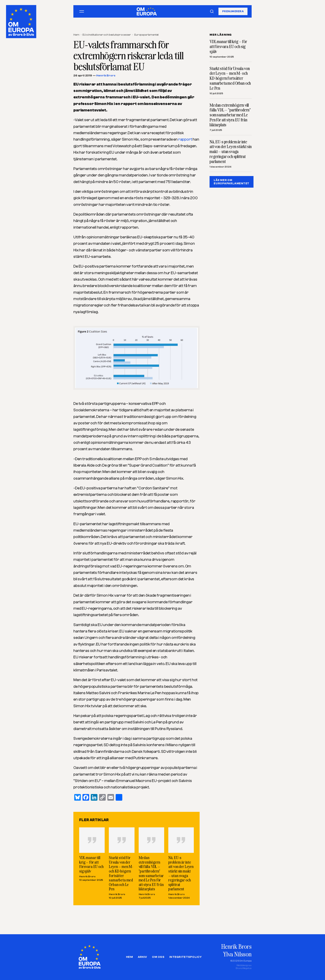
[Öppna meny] (82, 11)
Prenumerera (233, 11)
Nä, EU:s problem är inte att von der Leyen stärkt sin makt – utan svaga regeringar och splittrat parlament (181, 873)
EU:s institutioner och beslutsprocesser (107, 35)
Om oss (158, 957)
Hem (76, 35)
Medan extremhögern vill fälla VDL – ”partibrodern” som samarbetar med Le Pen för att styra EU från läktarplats (151, 873)
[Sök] (212, 11)
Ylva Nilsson (237, 954)
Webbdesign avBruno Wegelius (244, 967)
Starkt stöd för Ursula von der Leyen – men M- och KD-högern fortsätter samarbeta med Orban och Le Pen (121, 873)
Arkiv (142, 957)
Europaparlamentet (146, 35)
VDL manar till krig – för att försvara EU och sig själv (91, 864)
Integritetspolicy (186, 957)
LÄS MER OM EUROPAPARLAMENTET (232, 182)
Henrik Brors (106, 76)
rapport (185, 139)
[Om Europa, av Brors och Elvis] (22, 21)
